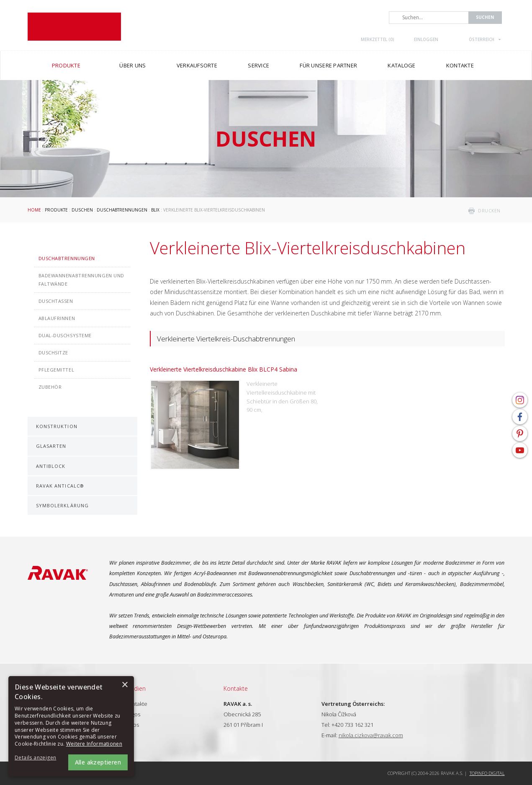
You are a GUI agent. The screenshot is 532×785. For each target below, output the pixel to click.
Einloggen (426, 39)
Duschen (82, 210)
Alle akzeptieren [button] (98, 762)
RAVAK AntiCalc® (60, 486)
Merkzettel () (378, 39)
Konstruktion (57, 426)
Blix (155, 210)
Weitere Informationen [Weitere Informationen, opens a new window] (94, 744)
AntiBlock (51, 466)
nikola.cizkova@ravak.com (371, 735)
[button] (38, 758)
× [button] (125, 685)
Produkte (56, 210)
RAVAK (74, 27)
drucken (489, 211)
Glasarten (51, 446)
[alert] (71, 726)
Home (34, 210)
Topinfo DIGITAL (487, 773)
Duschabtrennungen (122, 210)
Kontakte (136, 704)
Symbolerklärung (63, 505)
